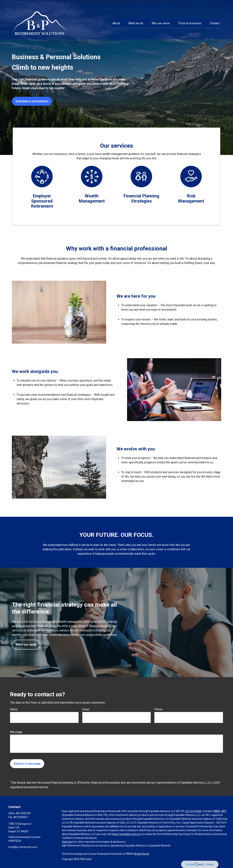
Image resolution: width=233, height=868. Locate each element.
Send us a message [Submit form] (27, 764)
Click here (67, 842)
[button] (116, 16)
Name (14, 709)
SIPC (224, 811)
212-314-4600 (193, 811)
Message (16, 732)
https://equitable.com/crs (126, 834)
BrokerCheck (142, 854)
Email (86, 709)
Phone (158, 709)
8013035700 (23, 813)
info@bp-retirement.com (23, 847)
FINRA (216, 811)
